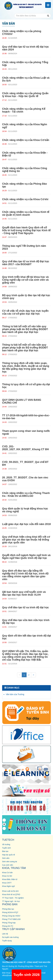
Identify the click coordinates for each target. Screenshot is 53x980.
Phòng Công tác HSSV (11, 916)
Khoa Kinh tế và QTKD (11, 895)
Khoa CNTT (7, 883)
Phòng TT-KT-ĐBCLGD (11, 919)
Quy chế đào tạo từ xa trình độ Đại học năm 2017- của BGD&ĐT (26, 263)
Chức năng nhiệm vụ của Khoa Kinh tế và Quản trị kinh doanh (26, 213)
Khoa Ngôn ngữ (8, 886)
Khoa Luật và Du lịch (10, 891)
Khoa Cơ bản (7, 873)
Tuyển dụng (7, 941)
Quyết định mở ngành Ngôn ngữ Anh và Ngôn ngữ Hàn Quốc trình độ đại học (26, 557)
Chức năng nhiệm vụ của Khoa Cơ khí (25, 199)
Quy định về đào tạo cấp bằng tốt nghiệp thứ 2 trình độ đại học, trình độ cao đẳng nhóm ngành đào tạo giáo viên (25, 575)
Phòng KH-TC (8, 926)
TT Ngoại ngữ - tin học (11, 901)
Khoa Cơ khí (7, 876)
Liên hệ (5, 934)
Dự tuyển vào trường (10, 937)
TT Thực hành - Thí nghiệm (13, 898)
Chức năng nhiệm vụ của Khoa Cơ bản (26, 140)
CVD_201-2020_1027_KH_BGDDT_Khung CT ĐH (26, 448)
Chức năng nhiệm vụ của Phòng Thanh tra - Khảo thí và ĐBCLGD (26, 494)
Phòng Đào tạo (8, 909)
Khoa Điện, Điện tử (10, 879)
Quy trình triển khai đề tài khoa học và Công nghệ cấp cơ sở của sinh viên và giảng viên (25, 280)
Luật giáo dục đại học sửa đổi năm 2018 (26, 524)
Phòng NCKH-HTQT (10, 912)
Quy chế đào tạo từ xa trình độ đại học (26, 607)
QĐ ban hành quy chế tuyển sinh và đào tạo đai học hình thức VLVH (24, 593)
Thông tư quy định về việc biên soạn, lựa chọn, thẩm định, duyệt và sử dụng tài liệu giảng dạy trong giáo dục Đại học (26, 367)
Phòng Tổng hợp (9, 923)
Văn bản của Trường (15, 694)
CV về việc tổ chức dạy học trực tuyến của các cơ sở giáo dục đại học (25, 312)
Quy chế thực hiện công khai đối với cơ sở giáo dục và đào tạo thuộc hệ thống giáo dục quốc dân (26, 540)
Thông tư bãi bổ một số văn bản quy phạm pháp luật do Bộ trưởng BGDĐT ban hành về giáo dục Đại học (25, 329)
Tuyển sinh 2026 (27, 975)
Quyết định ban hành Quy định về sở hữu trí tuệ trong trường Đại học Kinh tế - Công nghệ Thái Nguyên (26, 230)
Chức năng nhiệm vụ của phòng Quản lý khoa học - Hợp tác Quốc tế (25, 95)
